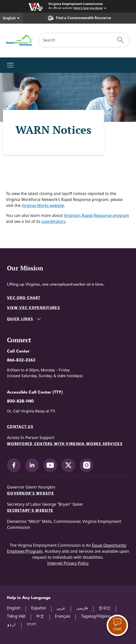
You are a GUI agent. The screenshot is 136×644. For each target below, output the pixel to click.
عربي (61, 608)
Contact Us (20, 427)
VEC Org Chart (24, 298)
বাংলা (31, 624)
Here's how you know (88, 8)
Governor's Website (31, 494)
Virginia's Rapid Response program (97, 215)
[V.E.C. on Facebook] (14, 465)
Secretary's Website (30, 511)
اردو (11, 624)
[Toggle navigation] (10, 65)
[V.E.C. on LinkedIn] (32, 465)
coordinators (54, 221)
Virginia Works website (43, 205)
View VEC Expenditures (34, 308)
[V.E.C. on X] (68, 465)
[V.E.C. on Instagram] (87, 465)
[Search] (75, 40)
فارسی (82, 608)
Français (63, 616)
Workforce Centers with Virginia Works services (65, 444)
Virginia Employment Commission (76, 4)
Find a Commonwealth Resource (79, 18)
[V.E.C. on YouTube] (50, 465)
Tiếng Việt (16, 616)
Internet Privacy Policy (68, 563)
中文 (40, 616)
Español (38, 608)
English (12, 18)
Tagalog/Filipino (96, 616)
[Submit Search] (121, 40)
